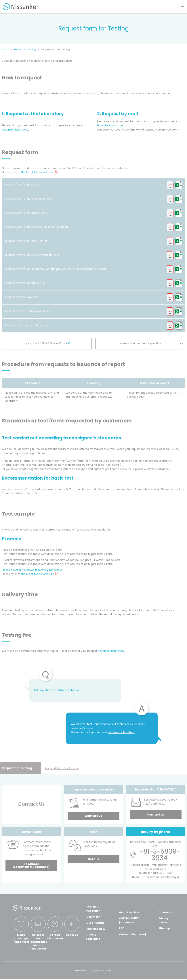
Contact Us (166, 912)
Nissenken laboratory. (111, 125)
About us (72, 935)
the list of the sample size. (38, 172)
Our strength (95, 922)
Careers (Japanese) (133, 934)
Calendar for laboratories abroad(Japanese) (38, 942)
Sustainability (96, 929)
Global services (129, 912)
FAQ (121, 928)
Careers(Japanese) (55, 937)
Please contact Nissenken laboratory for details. (32, 570)
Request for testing (17, 768)
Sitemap (164, 928)
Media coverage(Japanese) (21, 939)
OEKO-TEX (94, 917)
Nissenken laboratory (15, 130)
